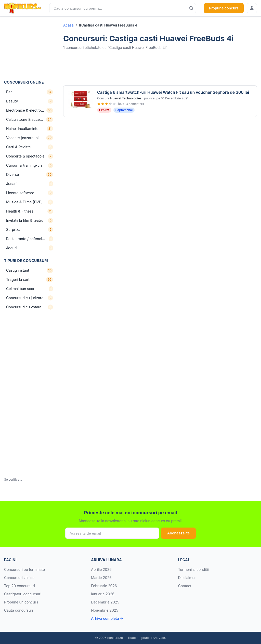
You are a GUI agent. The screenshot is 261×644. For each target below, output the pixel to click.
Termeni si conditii (193, 569)
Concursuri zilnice (19, 578)
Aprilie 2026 (101, 569)
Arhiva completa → (107, 618)
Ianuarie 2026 (103, 594)
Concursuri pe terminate (24, 569)
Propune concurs (224, 8)
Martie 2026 (101, 578)
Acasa (68, 25)
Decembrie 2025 (105, 602)
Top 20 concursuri (19, 586)
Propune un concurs (21, 602)
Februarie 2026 (104, 586)
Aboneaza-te (178, 533)
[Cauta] (191, 8)
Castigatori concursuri (23, 594)
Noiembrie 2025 (105, 610)
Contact (185, 586)
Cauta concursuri (19, 610)
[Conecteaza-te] (252, 8)
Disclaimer (187, 578)
